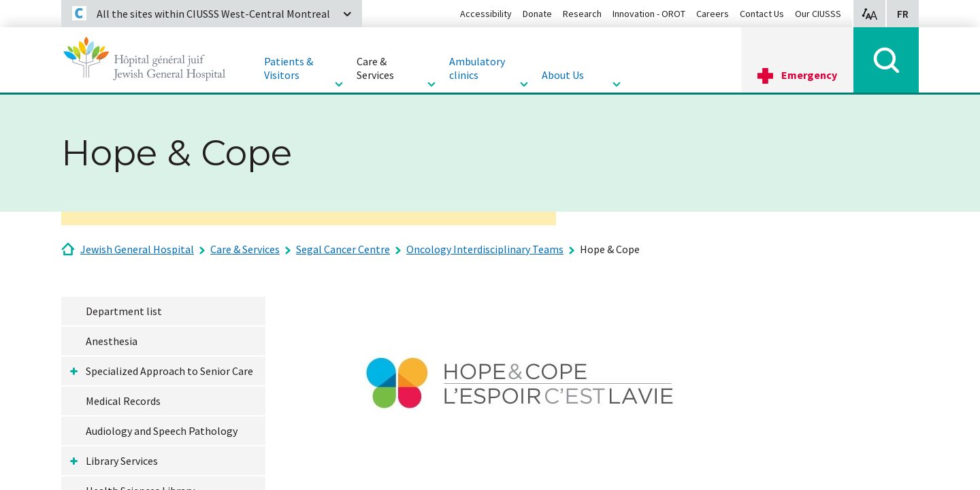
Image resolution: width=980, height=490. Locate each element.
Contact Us (762, 14)
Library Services (122, 461)
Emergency (809, 75)
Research (582, 14)
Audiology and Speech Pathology (162, 431)
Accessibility (486, 14)
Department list (124, 311)
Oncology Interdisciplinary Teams (485, 249)
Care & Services (245, 249)
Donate (537, 14)
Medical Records (123, 401)
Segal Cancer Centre (343, 249)
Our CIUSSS (818, 14)
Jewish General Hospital (137, 249)
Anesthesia (112, 341)
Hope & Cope (610, 249)
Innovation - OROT (649, 14)
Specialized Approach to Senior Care (169, 371)
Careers (713, 14)
